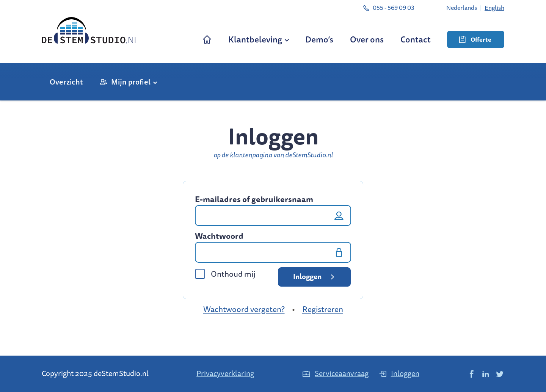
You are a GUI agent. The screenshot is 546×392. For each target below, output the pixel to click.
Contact (416, 39)
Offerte (475, 39)
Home (207, 39)
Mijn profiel (131, 82)
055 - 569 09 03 (388, 8)
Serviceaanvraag (335, 373)
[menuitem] (462, 8)
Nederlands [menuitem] (462, 8)
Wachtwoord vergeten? (244, 309)
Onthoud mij (225, 274)
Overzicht (66, 82)
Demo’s (319, 39)
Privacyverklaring (225, 373)
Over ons (367, 39)
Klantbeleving (255, 39)
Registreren (323, 309)
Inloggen (315, 276)
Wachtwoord (219, 236)
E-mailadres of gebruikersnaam (254, 199)
